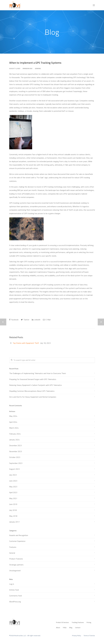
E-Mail (47, 320)
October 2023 (15, 457)
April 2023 (13, 492)
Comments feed (16, 596)
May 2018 (13, 516)
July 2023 (13, 475)
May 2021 (13, 498)
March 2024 (14, 428)
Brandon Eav (28, 68)
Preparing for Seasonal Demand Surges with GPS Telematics (33, 379)
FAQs (65, 628)
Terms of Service (89, 636)
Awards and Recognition (19, 535)
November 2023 (16, 451)
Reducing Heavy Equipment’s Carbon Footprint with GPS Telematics (36, 385)
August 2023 (14, 469)
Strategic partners (16, 565)
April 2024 (13, 422)
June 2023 (13, 481)
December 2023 (15, 445)
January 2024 (14, 440)
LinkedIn (36, 320)
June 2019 (13, 504)
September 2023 (16, 463)
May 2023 (13, 487)
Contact (78, 628)
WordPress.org (15, 602)
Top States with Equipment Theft (26, 343)
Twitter (25, 320)
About (58, 628)
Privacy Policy (76, 636)
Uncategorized (15, 571)
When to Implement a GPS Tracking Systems (35, 63)
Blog (71, 628)
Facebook (14, 320)
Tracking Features (78, 622)
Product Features (16, 559)
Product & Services (62, 622)
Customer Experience (17, 541)
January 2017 (14, 522)
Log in (12, 584)
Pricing (89, 622)
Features (13, 547)
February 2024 (15, 434)
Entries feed (14, 590)
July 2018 (13, 510)
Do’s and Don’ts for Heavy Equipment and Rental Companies (33, 397)
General (38, 68)
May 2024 (13, 416)
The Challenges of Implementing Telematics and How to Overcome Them (38, 373)
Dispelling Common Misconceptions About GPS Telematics (32, 391)
